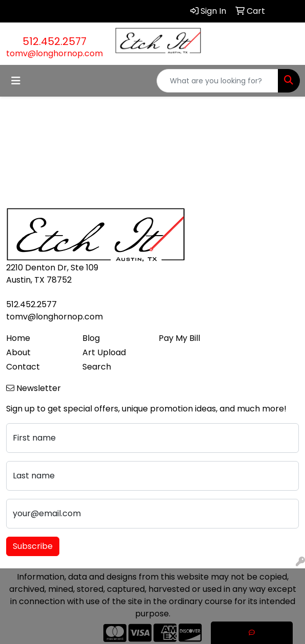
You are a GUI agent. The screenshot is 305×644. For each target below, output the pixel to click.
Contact (23, 367)
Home (18, 338)
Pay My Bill (179, 338)
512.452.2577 (55, 41)
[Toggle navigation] (16, 81)
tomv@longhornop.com (55, 53)
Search (97, 367)
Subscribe (33, 546)
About (18, 352)
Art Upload (104, 352)
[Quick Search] (217, 81)
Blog (91, 338)
